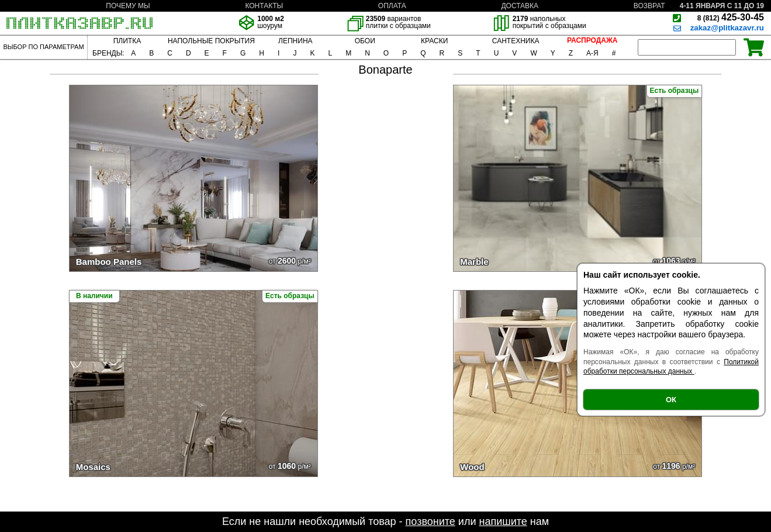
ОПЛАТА (392, 6)
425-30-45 (731, 17)
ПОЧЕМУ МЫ (128, 6)
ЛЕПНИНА (295, 41)
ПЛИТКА (127, 41)
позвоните (431, 521)
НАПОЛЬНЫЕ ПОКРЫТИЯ (211, 41)
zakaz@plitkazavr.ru (727, 28)
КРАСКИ (434, 41)
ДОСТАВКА (520, 6)
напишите (503, 521)
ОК (671, 400)
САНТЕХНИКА (516, 41)
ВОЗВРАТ (649, 6)
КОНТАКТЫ (264, 6)
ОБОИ (365, 41)
